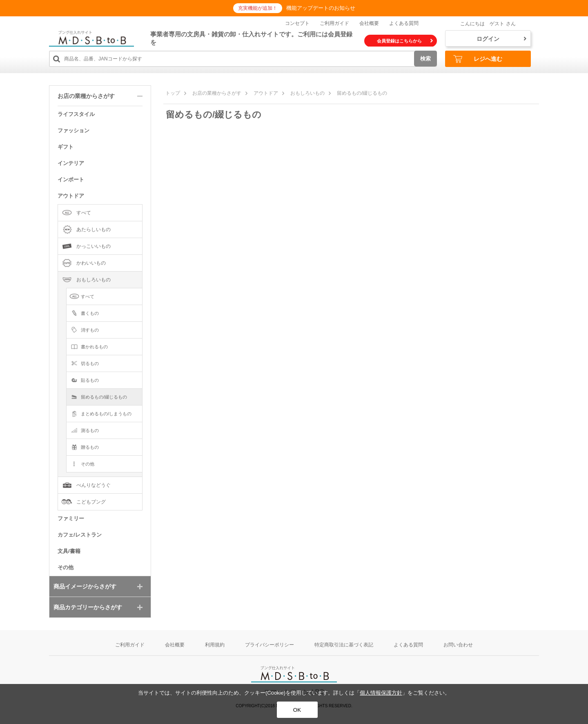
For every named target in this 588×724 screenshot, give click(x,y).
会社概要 (369, 23)
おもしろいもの (307, 93)
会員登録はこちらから (405, 41)
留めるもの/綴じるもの (362, 93)
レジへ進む (478, 59)
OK (297, 710)
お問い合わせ (458, 645)
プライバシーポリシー (269, 645)
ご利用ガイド (334, 23)
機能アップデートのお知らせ (321, 8)
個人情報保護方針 (381, 693)
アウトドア (266, 93)
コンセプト (297, 23)
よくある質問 (404, 23)
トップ (173, 93)
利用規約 (215, 645)
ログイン (501, 39)
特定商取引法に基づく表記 (344, 645)
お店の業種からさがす (217, 93)
